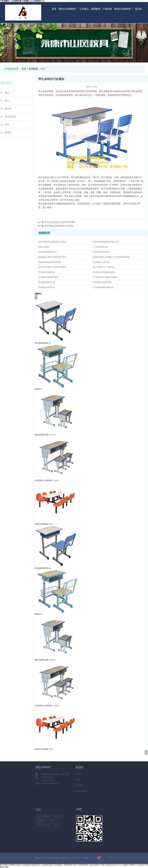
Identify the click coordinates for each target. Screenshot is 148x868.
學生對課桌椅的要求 (101, 252)
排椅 (7, 124)
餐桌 (7, 93)
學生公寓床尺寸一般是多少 (104, 267)
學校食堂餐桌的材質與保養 (49, 262)
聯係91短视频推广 (123, 9)
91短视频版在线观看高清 (31, 865)
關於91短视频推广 (68, 9)
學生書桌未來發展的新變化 (104, 272)
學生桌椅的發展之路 (46, 272)
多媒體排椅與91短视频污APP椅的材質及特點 (111, 257)
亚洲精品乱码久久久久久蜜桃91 (117, 865)
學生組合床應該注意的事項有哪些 (60, 222)
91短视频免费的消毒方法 (103, 287)
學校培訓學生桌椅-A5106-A (45, 435)
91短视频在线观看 (14, 865)
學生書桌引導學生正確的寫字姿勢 (52, 257)
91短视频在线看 (47, 865)
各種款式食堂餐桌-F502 (44, 524)
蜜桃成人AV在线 (136, 865)
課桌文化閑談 (44, 247)
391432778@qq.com (50, 783)
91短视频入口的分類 (101, 262)
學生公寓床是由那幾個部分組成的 (52, 242)
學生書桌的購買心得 (46, 282)
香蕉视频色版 (83, 865)
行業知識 (107, 9)
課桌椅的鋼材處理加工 (47, 252)
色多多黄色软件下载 (96, 865)
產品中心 (58, 816)
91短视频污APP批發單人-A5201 (47, 480)
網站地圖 (3, 865)
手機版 (104, 858)
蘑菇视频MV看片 (71, 865)
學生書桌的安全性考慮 (102, 282)
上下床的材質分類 (100, 247)
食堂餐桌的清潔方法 (46, 287)
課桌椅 (8, 109)
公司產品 (84, 9)
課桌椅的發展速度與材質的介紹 (106, 242)
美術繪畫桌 (10, 117)
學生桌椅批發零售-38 (43, 343)
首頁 (54, 9)
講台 (7, 101)
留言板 (138, 9)
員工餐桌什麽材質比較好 (48, 277)
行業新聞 (51, 821)
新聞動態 (96, 9)
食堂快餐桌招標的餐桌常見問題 (59, 226)
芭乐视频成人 (59, 865)
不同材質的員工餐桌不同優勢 (105, 277)
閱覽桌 (8, 132)
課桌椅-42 (38, 389)
